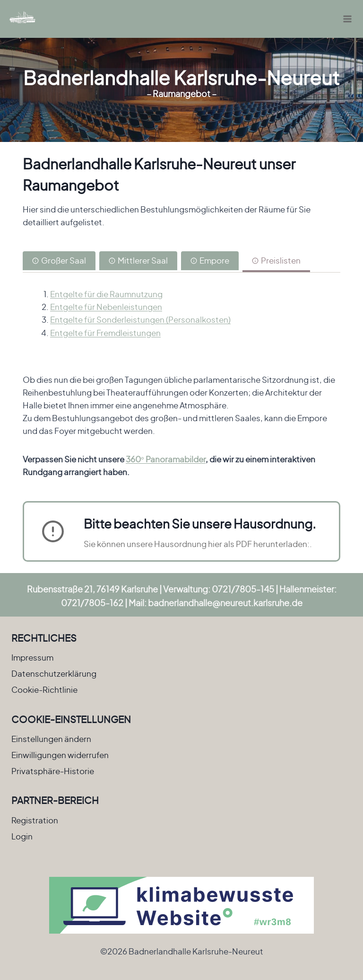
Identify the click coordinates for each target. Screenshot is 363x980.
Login (22, 836)
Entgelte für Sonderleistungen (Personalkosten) (140, 319)
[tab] (59, 262)
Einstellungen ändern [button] (51, 739)
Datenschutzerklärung (54, 673)
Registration (35, 820)
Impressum (32, 657)
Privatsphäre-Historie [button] (53, 771)
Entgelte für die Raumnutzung (106, 294)
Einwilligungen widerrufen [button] (60, 755)
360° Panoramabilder (166, 459)
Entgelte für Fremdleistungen (105, 333)
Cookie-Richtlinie (44, 689)
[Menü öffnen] (347, 19)
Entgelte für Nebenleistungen (106, 307)
